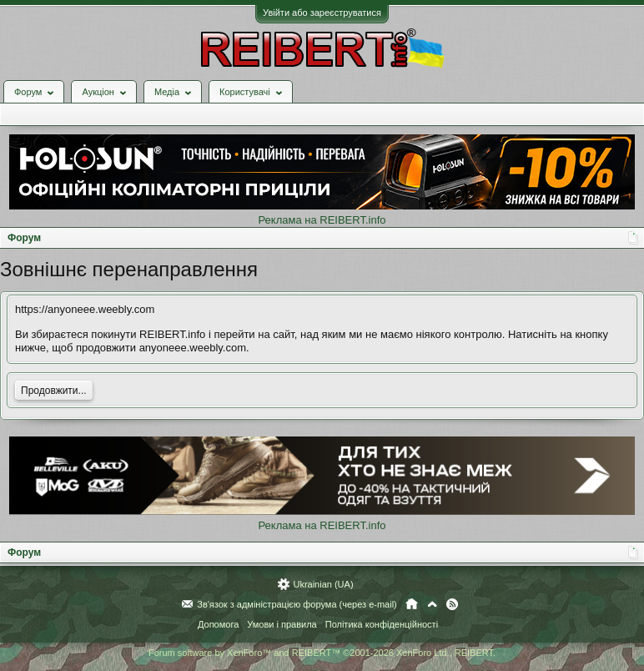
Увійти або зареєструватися (322, 13)
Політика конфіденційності (382, 624)
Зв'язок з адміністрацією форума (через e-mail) (297, 604)
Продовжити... (54, 391)
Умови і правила (282, 624)
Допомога (218, 624)
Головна (412, 604)
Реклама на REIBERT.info (322, 220)
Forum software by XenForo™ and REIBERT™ (322, 653)
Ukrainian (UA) (323, 584)
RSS (452, 604)
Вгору (432, 604)
